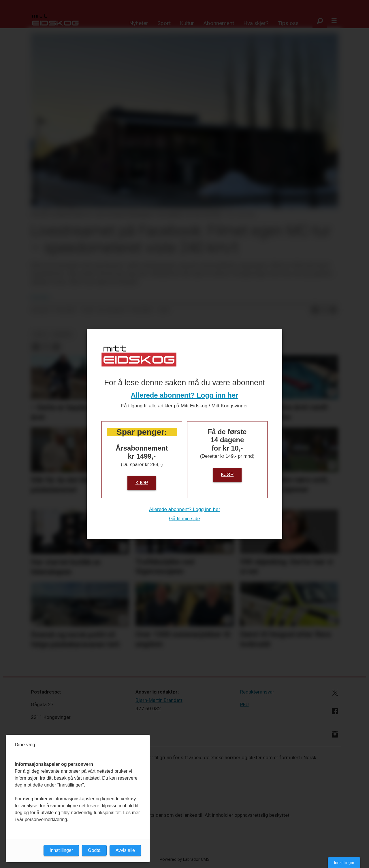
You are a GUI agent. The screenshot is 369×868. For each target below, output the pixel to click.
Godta (94, 850)
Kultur (187, 23)
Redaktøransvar (257, 692)
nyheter (62, 334)
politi (40, 334)
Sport (164, 23)
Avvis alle (125, 850)
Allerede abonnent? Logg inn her (185, 395)
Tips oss (288, 23)
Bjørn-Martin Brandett (159, 700)
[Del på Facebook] (315, 310)
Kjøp (142, 483)
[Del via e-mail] (333, 310)
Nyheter (139, 23)
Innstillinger (344, 863)
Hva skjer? (256, 23)
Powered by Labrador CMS (185, 860)
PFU (244, 704)
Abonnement (219, 23)
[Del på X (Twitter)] (324, 310)
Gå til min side (184, 519)
